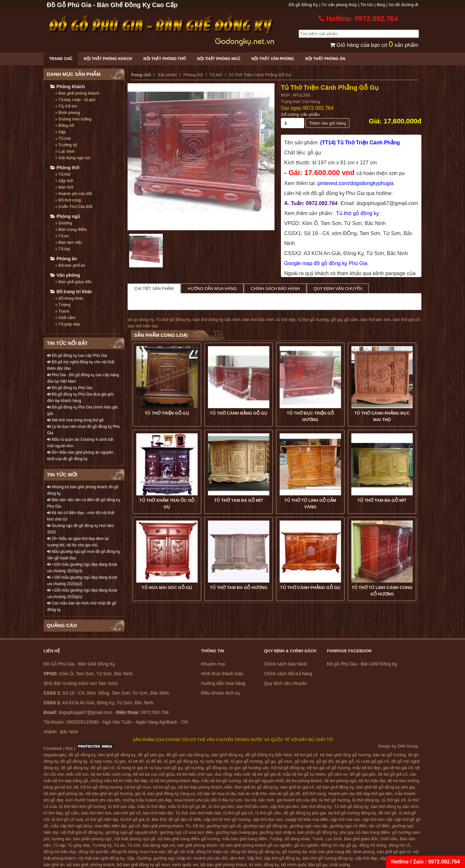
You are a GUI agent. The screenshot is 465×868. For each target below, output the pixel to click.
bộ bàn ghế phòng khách (224, 865)
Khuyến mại (213, 664)
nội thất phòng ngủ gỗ (135, 839)
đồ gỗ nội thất (181, 852)
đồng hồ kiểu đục (60, 852)
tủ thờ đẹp (286, 320)
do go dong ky (141, 320)
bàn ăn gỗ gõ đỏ (285, 794)
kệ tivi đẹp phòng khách (200, 787)
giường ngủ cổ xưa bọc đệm (187, 832)
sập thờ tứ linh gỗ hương (227, 819)
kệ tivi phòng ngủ (341, 781)
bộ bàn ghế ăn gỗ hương (109, 794)
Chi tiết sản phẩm (154, 289)
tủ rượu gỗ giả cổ (372, 761)
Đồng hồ (65, 126)
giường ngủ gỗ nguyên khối (132, 832)
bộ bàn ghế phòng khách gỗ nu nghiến (256, 845)
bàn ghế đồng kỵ (227, 755)
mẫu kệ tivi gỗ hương (221, 781)
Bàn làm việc (69, 243)
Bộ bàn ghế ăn (70, 265)
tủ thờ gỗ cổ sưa (67, 819)
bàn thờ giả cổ (406, 320)
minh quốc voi (185, 865)
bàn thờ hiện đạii (205, 813)
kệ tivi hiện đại (372, 781)
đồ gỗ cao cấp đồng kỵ (188, 755)
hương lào (61, 839)
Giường (64, 223)
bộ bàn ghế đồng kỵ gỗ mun (143, 865)
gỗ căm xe (338, 774)
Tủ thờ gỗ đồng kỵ (358, 213)
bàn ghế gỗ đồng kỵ (117, 755)
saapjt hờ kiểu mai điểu (307, 819)
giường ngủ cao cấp (309, 826)
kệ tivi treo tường (403, 781)
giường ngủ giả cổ (224, 826)
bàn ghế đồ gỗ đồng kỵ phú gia (385, 787)
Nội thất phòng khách (108, 59)
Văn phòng (65, 275)
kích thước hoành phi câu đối (93, 800)
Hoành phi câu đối (74, 194)
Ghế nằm (65, 318)
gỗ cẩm (351, 320)
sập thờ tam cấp (377, 819)
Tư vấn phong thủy (339, 5)
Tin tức (367, 5)
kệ (76, 787)
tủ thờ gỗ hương (313, 320)
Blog (381, 5)
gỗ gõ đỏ (325, 761)
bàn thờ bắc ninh (258, 320)
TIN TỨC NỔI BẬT (67, 343)
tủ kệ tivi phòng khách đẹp (174, 781)
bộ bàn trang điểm (373, 832)
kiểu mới (242, 774)
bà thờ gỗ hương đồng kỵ (352, 813)
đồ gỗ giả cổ (103, 768)
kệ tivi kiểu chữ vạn (195, 774)
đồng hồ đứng (373, 845)
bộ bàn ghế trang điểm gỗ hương (189, 839)
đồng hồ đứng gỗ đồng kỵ (255, 852)
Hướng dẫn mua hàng (212, 289)
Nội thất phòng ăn (325, 59)
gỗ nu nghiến (306, 845)
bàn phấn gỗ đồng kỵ (318, 832)
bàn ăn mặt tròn (252, 794)
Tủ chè (63, 139)
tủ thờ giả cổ (394, 800)
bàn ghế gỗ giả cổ (394, 852)
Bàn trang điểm (71, 230)
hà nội (250, 800)
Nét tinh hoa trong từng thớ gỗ (75, 420)
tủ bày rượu (101, 761)
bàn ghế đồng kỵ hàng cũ (171, 794)
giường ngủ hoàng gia (237, 832)
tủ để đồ (154, 761)
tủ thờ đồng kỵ (366, 800)
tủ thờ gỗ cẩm (268, 813)
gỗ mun (285, 761)
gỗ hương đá (294, 852)
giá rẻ (140, 794)
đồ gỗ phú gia (151, 755)
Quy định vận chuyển (338, 289)
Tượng (63, 305)
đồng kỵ (271, 865)
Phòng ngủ (65, 216)
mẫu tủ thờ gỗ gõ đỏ (187, 806)
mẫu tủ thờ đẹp (151, 806)
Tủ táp (63, 249)
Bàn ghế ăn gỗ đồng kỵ (256, 787)
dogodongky (55, 755)
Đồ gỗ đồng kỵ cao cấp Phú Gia (77, 356)
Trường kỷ (66, 145)
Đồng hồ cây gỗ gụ (339, 845)
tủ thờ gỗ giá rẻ (135, 819)
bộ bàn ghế (77, 865)
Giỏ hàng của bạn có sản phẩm (374, 45)
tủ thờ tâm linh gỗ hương (82, 806)
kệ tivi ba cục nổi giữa (154, 774)
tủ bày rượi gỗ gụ (166, 768)
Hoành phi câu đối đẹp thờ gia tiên (360, 794)
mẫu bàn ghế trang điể (330, 852)
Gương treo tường (73, 119)
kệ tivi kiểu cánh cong (111, 774)
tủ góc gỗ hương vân (249, 768)
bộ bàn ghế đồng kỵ (335, 787)
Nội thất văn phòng (273, 59)
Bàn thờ (64, 187)
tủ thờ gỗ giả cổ (238, 813)
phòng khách (102, 865)
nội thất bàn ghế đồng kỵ (101, 858)
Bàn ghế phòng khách (77, 93)
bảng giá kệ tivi (57, 787)
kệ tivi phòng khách (304, 781)
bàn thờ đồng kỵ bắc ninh (217, 320)
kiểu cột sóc (77, 774)
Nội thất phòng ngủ (218, 59)
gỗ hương (194, 768)
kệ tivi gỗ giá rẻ (266, 774)
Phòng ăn (64, 259)
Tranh (62, 311)
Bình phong (68, 113)
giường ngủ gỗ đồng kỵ (266, 826)
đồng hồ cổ (399, 845)
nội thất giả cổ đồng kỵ (82, 832)
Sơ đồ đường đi (403, 5)
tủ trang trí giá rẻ (132, 768)
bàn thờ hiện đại (143, 326)
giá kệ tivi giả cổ (398, 768)
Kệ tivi (198, 826)
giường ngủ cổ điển (348, 826)
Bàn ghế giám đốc (74, 282)
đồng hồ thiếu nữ (212, 852)
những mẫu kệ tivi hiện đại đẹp (119, 781)
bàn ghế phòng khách (197, 845)
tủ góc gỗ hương (247, 761)
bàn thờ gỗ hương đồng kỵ (328, 858)
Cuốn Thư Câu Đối (74, 207)
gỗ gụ (336, 320)
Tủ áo (62, 236)
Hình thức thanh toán (222, 674)
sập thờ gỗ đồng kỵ (282, 858)
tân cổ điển (379, 826)
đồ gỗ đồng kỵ (82, 755)
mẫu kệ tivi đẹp (367, 768)
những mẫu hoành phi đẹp (147, 800)
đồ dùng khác (69, 298)
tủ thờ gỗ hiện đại (102, 819)
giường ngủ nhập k (277, 832)
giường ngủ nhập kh (172, 858)
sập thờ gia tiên (284, 806)
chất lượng (340, 865)
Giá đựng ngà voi (73, 158)
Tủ (188, 826)
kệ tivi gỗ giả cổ (393, 774)
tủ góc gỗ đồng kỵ (181, 761)
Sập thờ (64, 181)
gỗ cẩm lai (304, 761)
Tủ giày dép (68, 324)
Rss (69, 748)
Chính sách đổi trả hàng (288, 674)
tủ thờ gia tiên (222, 806)
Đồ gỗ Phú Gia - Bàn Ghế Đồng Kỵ (362, 664)
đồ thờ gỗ (388, 813)
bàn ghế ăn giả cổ (297, 787)
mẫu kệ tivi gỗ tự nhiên (304, 774)
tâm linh (237, 858)
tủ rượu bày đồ (215, 761)
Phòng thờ (65, 168)
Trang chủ (61, 59)
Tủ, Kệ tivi (66, 106)
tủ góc (120, 761)
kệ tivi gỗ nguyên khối (263, 781)
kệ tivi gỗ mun (138, 787)
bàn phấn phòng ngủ (92, 839)
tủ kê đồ (136, 761)
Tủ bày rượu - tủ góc (75, 100)
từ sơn (255, 865)
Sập (61, 132)
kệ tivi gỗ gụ (165, 787)
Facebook (53, 748)
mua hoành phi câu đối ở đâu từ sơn (208, 800)
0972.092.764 (318, 108)
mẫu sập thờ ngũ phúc (72, 826)
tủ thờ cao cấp (122, 806)
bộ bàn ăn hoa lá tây (217, 794)
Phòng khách (68, 87)
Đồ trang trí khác (71, 292)
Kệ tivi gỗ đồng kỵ (288, 768)
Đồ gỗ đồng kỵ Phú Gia (70, 388)
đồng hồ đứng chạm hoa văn (138, 852)
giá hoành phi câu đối (297, 800)
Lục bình (65, 151)
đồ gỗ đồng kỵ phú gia (305, 813)
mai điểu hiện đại (111, 826)
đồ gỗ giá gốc (363, 774)
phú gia (347, 832)
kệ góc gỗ (345, 761)
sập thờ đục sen (268, 819)
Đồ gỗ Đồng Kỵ (303, 5)
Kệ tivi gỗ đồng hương (101, 787)
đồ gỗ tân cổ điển (185, 819)
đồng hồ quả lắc (94, 852)
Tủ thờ (63, 174)
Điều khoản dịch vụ (221, 693)
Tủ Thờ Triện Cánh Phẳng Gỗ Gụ (330, 88)
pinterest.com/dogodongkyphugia (356, 183)
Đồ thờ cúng (68, 200)
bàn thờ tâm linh (375, 320)
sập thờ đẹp (366, 858)
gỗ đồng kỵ (217, 768)
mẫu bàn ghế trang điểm (244, 839)
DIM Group (408, 746)
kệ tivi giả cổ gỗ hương (329, 768)
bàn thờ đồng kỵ (316, 806)
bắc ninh (267, 800)
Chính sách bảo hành (275, 289)
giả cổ (134, 826)
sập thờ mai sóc (346, 819)
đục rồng (223, 774)
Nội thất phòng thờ (165, 59)
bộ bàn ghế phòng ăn (63, 794)
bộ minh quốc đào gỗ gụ (304, 865)
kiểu (228, 787)
